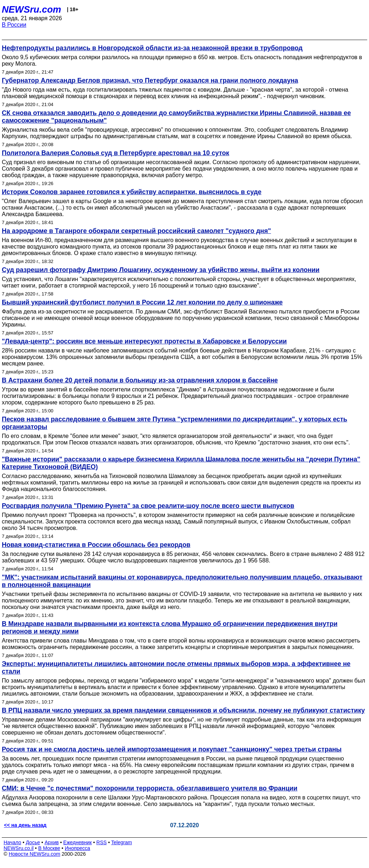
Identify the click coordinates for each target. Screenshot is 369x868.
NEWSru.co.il (19, 848)
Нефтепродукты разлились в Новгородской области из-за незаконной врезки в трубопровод (152, 48)
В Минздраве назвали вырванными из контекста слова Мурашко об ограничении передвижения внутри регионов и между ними (170, 628)
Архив (52, 842)
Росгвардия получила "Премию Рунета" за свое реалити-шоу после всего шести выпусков (148, 506)
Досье (33, 842)
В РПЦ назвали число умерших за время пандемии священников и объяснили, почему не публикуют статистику (183, 710)
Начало (12, 842)
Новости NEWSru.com (34, 854)
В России (14, 25)
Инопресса (78, 848)
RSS (101, 842)
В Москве (49, 848)
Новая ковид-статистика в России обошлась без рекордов (96, 545)
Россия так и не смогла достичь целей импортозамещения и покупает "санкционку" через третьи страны (172, 749)
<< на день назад (25, 825)
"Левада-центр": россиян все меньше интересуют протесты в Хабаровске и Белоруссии (144, 341)
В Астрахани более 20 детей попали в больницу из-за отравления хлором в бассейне (140, 380)
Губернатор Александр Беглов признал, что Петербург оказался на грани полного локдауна (150, 80)
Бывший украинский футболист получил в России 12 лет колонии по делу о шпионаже (142, 302)
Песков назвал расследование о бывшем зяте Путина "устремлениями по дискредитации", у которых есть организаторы (175, 423)
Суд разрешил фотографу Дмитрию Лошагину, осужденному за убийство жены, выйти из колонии (161, 270)
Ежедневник (78, 842)
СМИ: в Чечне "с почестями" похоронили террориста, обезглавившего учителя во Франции (150, 788)
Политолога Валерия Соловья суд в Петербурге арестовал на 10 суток (115, 153)
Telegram (122, 842)
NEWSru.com (32, 9)
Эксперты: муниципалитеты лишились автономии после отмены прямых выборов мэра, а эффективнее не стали (176, 668)
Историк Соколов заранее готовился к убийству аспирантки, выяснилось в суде (132, 192)
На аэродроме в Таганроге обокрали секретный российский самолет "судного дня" (136, 231)
